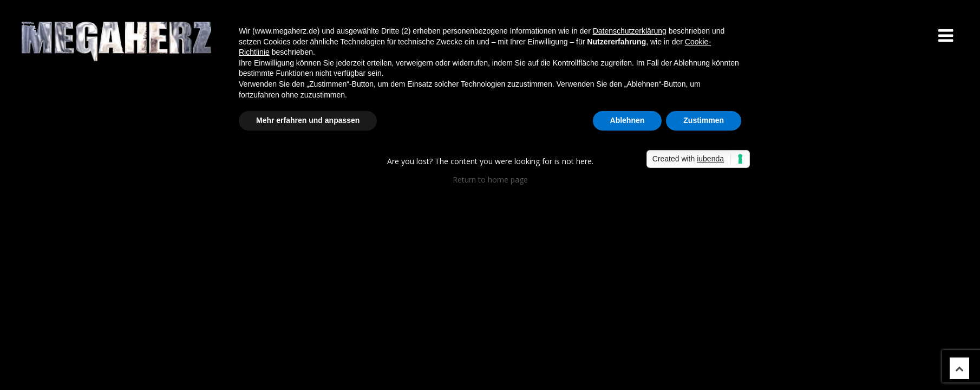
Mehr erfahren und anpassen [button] (308, 120)
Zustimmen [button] (704, 120)
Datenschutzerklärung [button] (630, 31)
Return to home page (490, 180)
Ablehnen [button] (628, 120)
